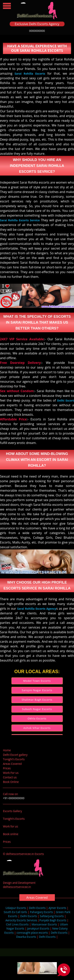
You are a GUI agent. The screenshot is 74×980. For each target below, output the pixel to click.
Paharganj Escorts (41, 912)
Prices (7, 768)
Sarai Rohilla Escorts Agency (37, 609)
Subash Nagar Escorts (37, 709)
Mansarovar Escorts (44, 924)
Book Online (11, 782)
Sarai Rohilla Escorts (30, 74)
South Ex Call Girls (15, 912)
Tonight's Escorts (14, 759)
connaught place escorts (32, 933)
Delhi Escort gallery (15, 755)
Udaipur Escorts (16, 908)
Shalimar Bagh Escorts (37, 700)
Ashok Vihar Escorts (37, 728)
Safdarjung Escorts (52, 916)
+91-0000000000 (14, 798)
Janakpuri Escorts (38, 928)
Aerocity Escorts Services (21, 920)
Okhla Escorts (37, 718)
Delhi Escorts (37, 908)
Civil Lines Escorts (17, 924)
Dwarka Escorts (26, 937)
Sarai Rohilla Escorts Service (20, 220)
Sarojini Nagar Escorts (37, 690)
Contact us (10, 777)
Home (7, 750)
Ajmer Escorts (57, 908)
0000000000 (37, 31)
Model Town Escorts (37, 681)
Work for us (10, 826)
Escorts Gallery (12, 811)
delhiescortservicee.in (17, 887)
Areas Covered (12, 764)
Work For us (11, 773)
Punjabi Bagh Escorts (53, 920)
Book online (11, 834)
